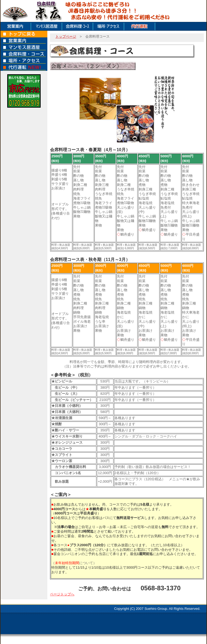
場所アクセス (109, 26)
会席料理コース (78, 26)
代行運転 (140, 26)
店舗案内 (16, 26)
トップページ (66, 36)
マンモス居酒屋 (47, 26)
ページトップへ (62, 594)
